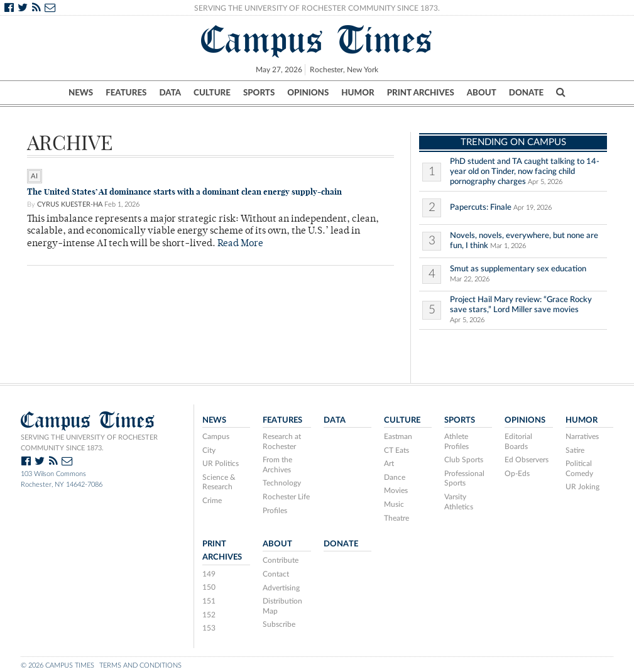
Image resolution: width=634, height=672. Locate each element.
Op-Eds (517, 474)
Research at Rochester (282, 442)
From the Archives (277, 465)
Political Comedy (579, 469)
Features (126, 92)
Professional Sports (464, 479)
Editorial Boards (518, 442)
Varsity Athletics (459, 502)
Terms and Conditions (140, 665)
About (482, 92)
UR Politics (221, 463)
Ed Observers (527, 460)
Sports (259, 92)
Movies (396, 490)
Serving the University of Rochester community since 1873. (89, 443)
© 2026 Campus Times (57, 665)
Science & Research (219, 482)
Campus (216, 436)
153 (209, 628)
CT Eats (396, 450)
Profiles (275, 511)
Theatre (396, 518)
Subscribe (279, 624)
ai (35, 176)
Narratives (582, 436)
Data (170, 92)
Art (389, 463)
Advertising (281, 588)
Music (394, 504)
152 (209, 615)
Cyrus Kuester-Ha (70, 204)
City (209, 450)
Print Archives (421, 92)
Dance (395, 477)
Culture (212, 92)
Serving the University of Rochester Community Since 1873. (317, 8)
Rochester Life (286, 497)
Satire (575, 450)
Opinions (308, 92)
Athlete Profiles (456, 442)
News (81, 92)
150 (209, 587)
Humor (358, 92)
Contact (276, 574)
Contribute (281, 560)
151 (209, 601)
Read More (240, 244)
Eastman (398, 436)
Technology (282, 483)
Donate (526, 92)
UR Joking (582, 487)
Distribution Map (282, 606)
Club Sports (464, 460)
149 (209, 574)
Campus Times (317, 40)
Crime (212, 501)
